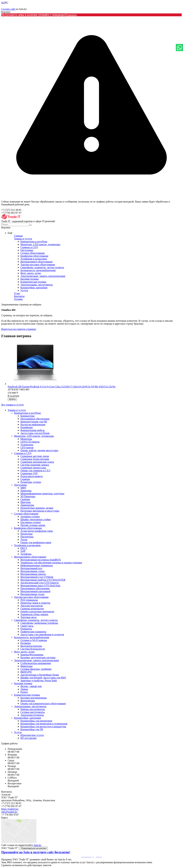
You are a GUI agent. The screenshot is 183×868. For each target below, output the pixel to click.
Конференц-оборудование (34, 256)
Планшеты (26, 629)
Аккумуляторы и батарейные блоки (40, 675)
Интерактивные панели (33, 574)
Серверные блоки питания (35, 459)
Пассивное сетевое (31, 522)
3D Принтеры (28, 496)
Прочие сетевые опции (33, 525)
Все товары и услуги (12, 405)
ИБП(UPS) (26, 672)
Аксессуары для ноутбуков (35, 433)
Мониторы (26, 439)
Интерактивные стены (32, 571)
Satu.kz (37, 845)
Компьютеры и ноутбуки (34, 242)
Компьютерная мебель (33, 430)
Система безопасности (33, 649)
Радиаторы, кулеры (31, 482)
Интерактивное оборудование (37, 262)
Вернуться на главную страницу (19, 329)
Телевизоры (27, 445)
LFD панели (27, 448)
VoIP (23, 551)
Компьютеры (27, 416)
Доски (24, 540)
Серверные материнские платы (37, 462)
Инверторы (26, 666)
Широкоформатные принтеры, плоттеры (42, 494)
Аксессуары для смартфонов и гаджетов (42, 634)
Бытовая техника (30, 279)
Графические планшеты (33, 632)
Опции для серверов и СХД (35, 471)
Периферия (27, 427)
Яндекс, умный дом (31, 686)
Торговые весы (28, 617)
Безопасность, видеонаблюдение (38, 270)
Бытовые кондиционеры (34, 698)
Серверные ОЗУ (29, 473)
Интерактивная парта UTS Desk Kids (40, 586)
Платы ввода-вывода (32, 476)
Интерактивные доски (32, 594)
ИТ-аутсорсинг (29, 738)
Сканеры (25, 499)
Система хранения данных (35, 465)
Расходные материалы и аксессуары (40, 511)
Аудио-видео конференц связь (37, 531)
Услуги (24, 290)
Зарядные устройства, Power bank (39, 680)
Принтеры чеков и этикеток (35, 603)
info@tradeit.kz (9, 812)
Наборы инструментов (33, 709)
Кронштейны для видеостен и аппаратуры (43, 727)
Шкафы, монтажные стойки (35, 519)
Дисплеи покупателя (32, 606)
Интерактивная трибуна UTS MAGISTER (43, 580)
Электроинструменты (32, 715)
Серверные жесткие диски (35, 456)
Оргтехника (27, 250)
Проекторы (26, 534)
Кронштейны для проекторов (36, 721)
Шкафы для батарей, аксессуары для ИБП (43, 678)
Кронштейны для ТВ (32, 729)
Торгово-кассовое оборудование (38, 265)
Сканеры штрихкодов (32, 609)
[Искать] (31, 225)
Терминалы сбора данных (34, 614)
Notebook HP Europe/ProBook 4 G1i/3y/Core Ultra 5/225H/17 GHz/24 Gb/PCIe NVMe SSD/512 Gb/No (62, 387)
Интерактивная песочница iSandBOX (41, 560)
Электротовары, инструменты (37, 285)
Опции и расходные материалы (37, 611)
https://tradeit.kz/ (10, 809)
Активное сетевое (30, 517)
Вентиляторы (28, 701)
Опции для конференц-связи (36, 542)
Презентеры (27, 537)
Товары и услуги (23, 239)
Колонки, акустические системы (38, 657)
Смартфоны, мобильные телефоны (39, 623)
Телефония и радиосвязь (34, 259)
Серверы (25, 479)
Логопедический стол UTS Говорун (40, 583)
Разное (24, 692)
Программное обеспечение (35, 419)
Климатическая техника (33, 282)
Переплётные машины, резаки (37, 508)
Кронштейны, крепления (34, 288)
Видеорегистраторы (31, 646)
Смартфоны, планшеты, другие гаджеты (42, 267)
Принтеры (26, 491)
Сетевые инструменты (33, 712)
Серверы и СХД (29, 247)
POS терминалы (29, 600)
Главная (18, 236)
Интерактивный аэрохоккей (35, 591)
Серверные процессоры (33, 468)
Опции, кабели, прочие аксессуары (39, 450)
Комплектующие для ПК (34, 422)
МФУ (23, 488)
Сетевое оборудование (33, 253)
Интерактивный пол (31, 568)
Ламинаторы (27, 505)
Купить (12, 399)
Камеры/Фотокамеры (32, 655)
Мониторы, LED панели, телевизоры (40, 244)
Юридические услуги (32, 735)
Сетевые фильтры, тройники (36, 669)
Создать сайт (9, 9)
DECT (24, 548)
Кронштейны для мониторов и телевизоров (44, 724)
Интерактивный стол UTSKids (37, 577)
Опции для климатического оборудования (43, 703)
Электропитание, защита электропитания (43, 276)
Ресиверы (26, 643)
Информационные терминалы (37, 565)
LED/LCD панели (30, 442)
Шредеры (26, 502)
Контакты (19, 296)
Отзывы (18, 299)
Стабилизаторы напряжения (36, 663)
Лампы (24, 689)
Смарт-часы (27, 626)
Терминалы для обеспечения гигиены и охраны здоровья (51, 563)
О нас (17, 293)
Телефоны (26, 554)
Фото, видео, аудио (31, 273)
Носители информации (33, 424)
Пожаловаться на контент (34, 848)
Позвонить (71, 15)
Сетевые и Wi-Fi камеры (34, 640)
